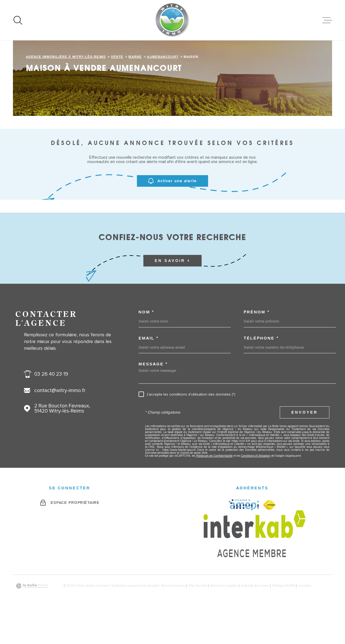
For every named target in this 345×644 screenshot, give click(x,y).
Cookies (305, 620)
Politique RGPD (284, 620)
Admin (246, 620)
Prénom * (256, 346)
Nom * (146, 346)
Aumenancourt (163, 91)
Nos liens (261, 620)
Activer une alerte (172, 215)
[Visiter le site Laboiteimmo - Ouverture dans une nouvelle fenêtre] (32, 620)
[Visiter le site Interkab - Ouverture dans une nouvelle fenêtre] (255, 568)
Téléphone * (261, 372)
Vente (117, 91)
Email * (149, 372)
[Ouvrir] (18, 20)
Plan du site (198, 620)
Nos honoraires (173, 620)
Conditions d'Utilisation (256, 490)
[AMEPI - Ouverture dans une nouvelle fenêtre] (244, 539)
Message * (153, 398)
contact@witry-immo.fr (60, 425)
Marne (135, 91)
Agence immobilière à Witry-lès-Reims (66, 91)
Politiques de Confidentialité (214, 490)
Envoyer (305, 446)
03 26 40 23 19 (51, 408)
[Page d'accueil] (172, 20)
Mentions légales (224, 620)
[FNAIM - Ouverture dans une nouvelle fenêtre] (269, 539)
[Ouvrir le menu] (327, 20)
